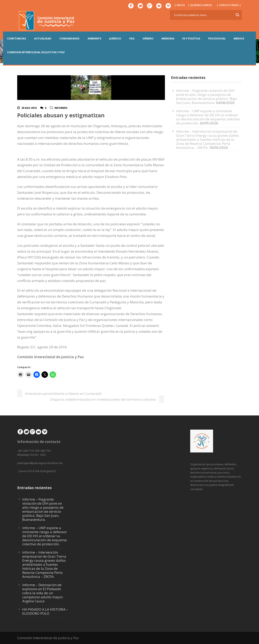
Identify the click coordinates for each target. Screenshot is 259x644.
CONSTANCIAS (17, 38)
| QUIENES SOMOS (200, 5)
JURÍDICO (115, 38)
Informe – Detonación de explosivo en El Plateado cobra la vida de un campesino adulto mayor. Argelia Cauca (43, 593)
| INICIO (180, 5)
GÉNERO (148, 38)
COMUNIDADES (70, 38)
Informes (61, 108)
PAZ (132, 38)
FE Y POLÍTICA (191, 38)
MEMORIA (168, 38)
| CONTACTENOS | (229, 5)
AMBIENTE (94, 38)
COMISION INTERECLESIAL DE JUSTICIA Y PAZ (36, 52)
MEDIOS (239, 38)
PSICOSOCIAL (217, 38)
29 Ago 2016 (29, 108)
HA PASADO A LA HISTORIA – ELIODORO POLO (45, 611)
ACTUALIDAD (43, 38)
